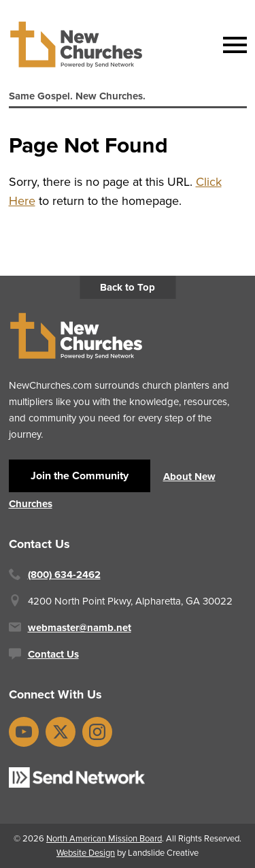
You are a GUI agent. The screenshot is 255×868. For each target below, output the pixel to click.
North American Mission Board (104, 838)
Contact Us (53, 654)
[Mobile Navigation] (232, 45)
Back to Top (128, 287)
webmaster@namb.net (80, 628)
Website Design (86, 853)
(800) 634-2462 (64, 575)
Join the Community (80, 476)
